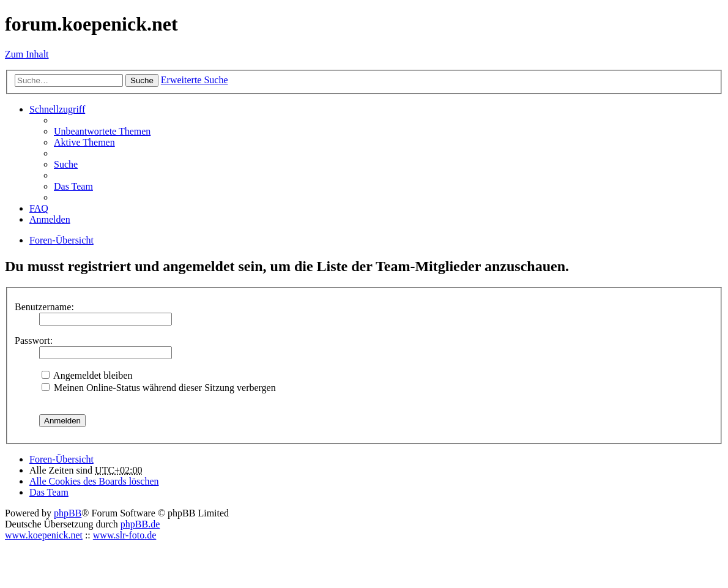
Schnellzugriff (57, 109)
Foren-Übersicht (61, 459)
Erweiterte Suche (195, 80)
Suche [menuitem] (66, 164)
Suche (142, 80)
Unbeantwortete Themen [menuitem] (102, 131)
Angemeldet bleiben (87, 375)
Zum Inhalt (27, 54)
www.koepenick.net (44, 535)
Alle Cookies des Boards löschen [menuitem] (94, 481)
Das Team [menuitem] (73, 186)
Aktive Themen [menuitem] (84, 142)
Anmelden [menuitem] (50, 219)
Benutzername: (44, 307)
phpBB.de (140, 524)
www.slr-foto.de (125, 535)
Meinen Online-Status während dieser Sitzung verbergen (159, 388)
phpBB (68, 513)
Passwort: (34, 341)
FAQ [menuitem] (39, 208)
